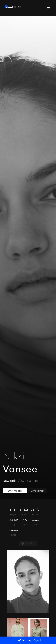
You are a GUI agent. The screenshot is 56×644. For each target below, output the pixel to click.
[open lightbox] (28, 582)
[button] (49, 8)
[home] (13, 7)
